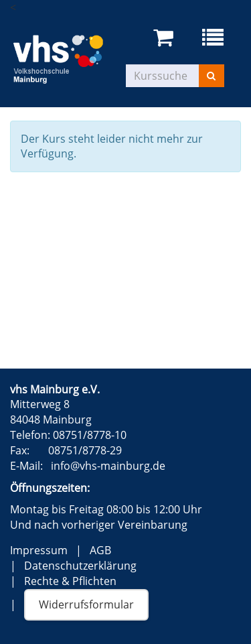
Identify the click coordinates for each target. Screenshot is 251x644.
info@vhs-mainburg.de (108, 466)
